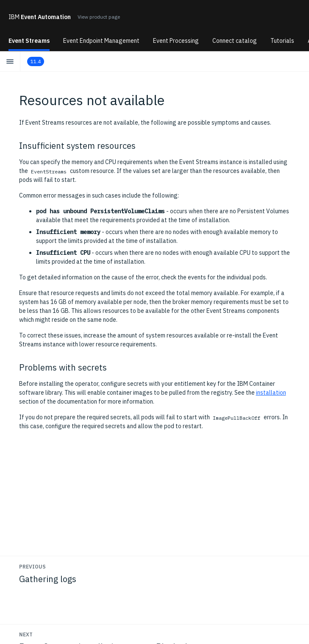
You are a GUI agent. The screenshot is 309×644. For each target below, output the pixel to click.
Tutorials (282, 41)
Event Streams (29, 41)
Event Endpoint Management (101, 41)
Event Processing (176, 41)
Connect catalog (235, 41)
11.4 (36, 61)
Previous (32, 567)
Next (26, 634)
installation (271, 393)
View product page (99, 17)
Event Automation (40, 17)
